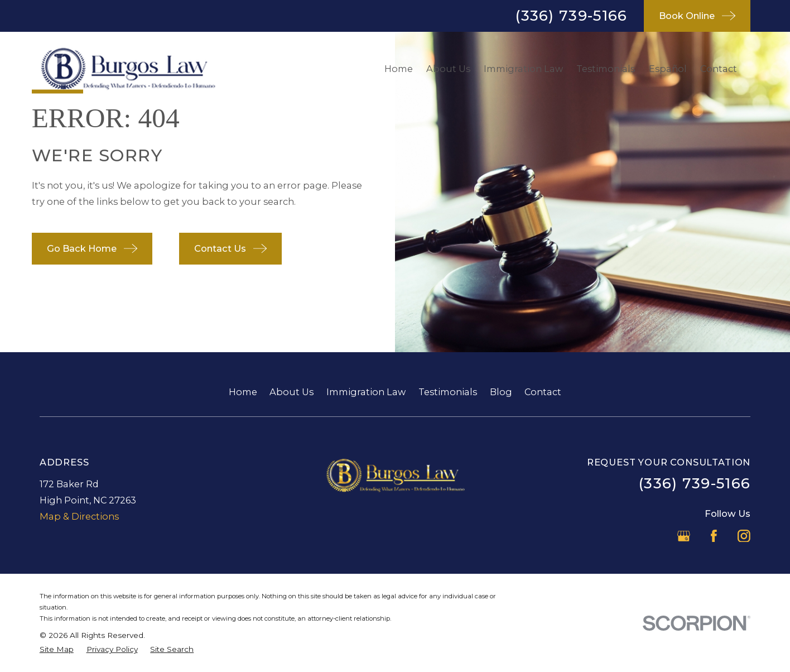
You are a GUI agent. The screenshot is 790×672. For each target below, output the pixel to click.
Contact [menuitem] (719, 69)
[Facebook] (714, 536)
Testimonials (448, 392)
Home (243, 392)
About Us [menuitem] (448, 69)
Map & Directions (79, 516)
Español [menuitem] (668, 69)
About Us (292, 392)
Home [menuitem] (399, 69)
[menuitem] (57, 649)
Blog (501, 392)
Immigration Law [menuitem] (523, 69)
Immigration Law (366, 392)
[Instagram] (744, 536)
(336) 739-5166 (571, 16)
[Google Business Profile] (684, 536)
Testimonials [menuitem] (606, 69)
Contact (543, 392)
